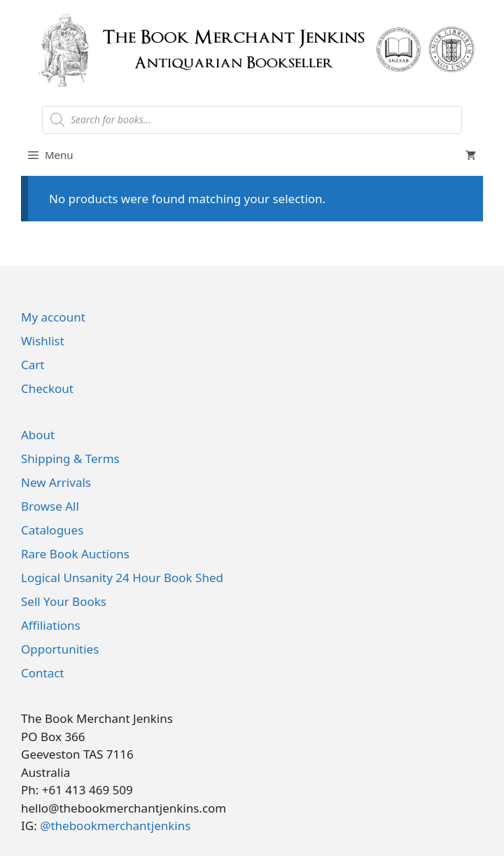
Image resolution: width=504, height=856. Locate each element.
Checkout (47, 388)
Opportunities (60, 649)
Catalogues (52, 530)
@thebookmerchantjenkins (115, 826)
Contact (43, 673)
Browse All (50, 506)
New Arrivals (56, 482)
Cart (33, 365)
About (38, 435)
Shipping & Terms (70, 458)
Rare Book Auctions (75, 554)
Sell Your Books (64, 601)
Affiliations (51, 625)
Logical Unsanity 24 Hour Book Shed (122, 578)
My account (53, 317)
